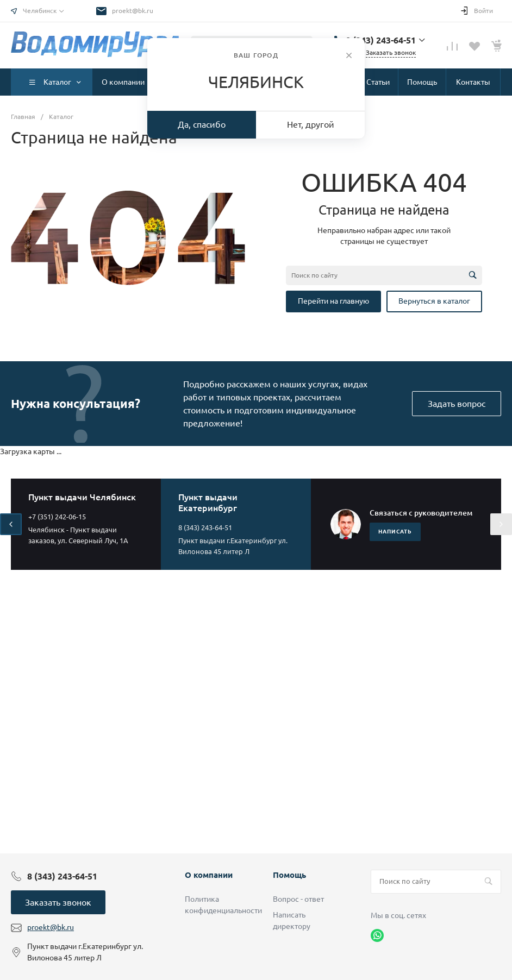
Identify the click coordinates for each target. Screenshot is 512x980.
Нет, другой (311, 124)
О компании (209, 875)
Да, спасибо (202, 124)
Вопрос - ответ (298, 899)
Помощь (289, 875)
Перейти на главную (333, 301)
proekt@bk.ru (133, 11)
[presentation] (11, 524)
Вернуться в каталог (434, 301)
